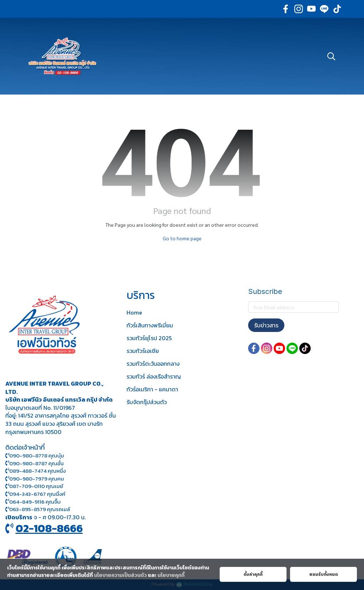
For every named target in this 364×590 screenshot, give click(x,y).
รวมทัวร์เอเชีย (143, 351)
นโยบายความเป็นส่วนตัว (120, 575)
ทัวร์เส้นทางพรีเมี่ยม (150, 325)
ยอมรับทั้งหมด (324, 574)
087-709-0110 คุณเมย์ (36, 486)
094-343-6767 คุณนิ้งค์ (35, 494)
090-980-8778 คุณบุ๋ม (35, 455)
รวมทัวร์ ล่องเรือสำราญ (154, 376)
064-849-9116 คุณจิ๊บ (33, 502)
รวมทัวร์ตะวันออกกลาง (153, 364)
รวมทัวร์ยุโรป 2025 (149, 338)
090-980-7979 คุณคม (37, 479)
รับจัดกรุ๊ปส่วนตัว (147, 402)
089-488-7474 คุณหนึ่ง (36, 471)
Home (134, 312)
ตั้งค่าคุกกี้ (253, 574)
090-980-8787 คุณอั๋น (36, 463)
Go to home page (182, 238)
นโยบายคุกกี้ (171, 575)
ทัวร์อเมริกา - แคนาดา (152, 389)
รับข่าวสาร (266, 325)
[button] (331, 56)
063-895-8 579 (28, 509)
